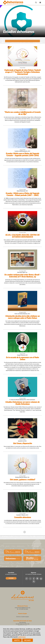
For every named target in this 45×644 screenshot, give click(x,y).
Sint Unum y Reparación (23, 443)
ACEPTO (17, 640)
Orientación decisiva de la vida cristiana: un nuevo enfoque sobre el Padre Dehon (22, 317)
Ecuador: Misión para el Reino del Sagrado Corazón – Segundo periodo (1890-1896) (22, 154)
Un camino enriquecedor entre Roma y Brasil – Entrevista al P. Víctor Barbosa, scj (23, 276)
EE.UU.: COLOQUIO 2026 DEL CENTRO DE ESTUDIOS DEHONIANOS (22, 236)
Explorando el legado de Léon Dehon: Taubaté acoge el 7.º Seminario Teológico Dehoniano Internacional (23, 72)
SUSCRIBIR (11, 578)
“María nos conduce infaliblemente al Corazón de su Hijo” (23, 113)
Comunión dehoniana (22, 517)
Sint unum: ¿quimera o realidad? (23, 479)
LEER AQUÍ (22, 637)
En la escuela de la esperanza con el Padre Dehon (22, 358)
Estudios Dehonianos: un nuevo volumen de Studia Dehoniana (23, 403)
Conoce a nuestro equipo (22, 617)
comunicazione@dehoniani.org (22, 608)
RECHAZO (28, 640)
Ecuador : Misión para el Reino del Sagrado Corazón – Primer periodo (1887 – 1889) (23, 194)
